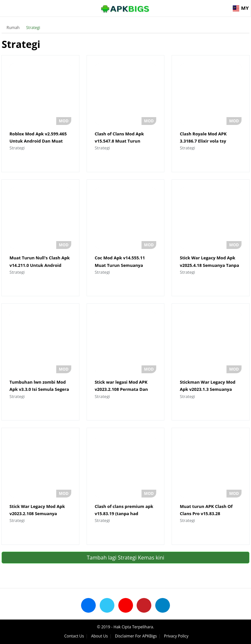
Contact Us (74, 636)
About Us (100, 636)
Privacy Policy (176, 636)
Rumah (13, 28)
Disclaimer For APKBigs (136, 636)
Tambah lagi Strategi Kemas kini (125, 558)
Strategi (33, 28)
